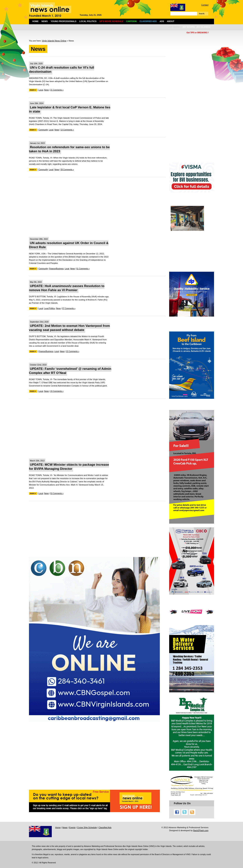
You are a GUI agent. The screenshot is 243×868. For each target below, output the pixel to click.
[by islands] (203, 27)
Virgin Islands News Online (54, 41)
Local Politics (88, 21)
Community (43, 130)
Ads (162, 21)
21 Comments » (57, 90)
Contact (205, 5)
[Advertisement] (97, 207)
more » (33, 90)
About (171, 21)
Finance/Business (56, 269)
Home (35, 21)
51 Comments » (83, 269)
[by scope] (189, 27)
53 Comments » (57, 493)
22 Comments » (73, 351)
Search (202, 14)
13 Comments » (67, 130)
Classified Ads (105, 827)
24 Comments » (57, 391)
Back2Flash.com (201, 830)
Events (72, 827)
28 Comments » (67, 170)
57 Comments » (69, 308)
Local (41, 90)
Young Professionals (64, 21)
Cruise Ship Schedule (87, 827)
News (45, 21)
